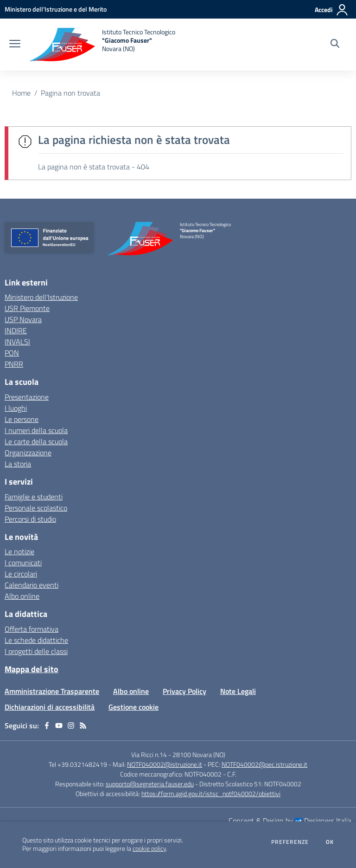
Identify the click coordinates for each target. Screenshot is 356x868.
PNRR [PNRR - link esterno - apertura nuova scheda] (14, 364)
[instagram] (71, 725)
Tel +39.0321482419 (78, 764)
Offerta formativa (32, 629)
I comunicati (23, 563)
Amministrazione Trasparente (52, 691)
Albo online (22, 596)
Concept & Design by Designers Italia (290, 821)
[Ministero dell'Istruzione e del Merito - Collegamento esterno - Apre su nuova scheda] (56, 9)
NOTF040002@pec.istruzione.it (264, 764)
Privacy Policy (184, 691)
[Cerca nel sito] (335, 45)
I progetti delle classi (36, 651)
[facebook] (47, 725)
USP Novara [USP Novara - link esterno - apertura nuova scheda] (23, 319)
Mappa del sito (32, 669)
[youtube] (59, 725)
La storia (18, 464)
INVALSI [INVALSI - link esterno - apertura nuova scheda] (17, 342)
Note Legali (238, 691)
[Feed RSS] (83, 725)
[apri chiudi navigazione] (15, 45)
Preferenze (290, 842)
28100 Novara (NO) (199, 755)
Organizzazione (28, 453)
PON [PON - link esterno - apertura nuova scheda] (12, 353)
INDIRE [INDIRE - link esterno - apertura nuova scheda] (16, 330)
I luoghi (16, 408)
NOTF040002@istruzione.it (165, 764)
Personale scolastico (36, 508)
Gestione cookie (133, 707)
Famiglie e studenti (34, 497)
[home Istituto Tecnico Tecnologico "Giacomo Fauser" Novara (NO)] (102, 45)
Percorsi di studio (30, 519)
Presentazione (27, 397)
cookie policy (149, 849)
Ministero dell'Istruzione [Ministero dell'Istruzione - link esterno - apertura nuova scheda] (41, 297)
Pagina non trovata (70, 93)
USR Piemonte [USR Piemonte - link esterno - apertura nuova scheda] (27, 308)
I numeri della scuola (36, 430)
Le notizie (19, 551)
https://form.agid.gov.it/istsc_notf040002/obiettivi (211, 794)
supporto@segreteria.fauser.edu (150, 784)
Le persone (22, 419)
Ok (330, 842)
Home (21, 93)
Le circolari (21, 574)
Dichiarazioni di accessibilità (50, 707)
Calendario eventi (32, 585)
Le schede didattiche (36, 640)
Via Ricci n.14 (149, 755)
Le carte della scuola (36, 441)
